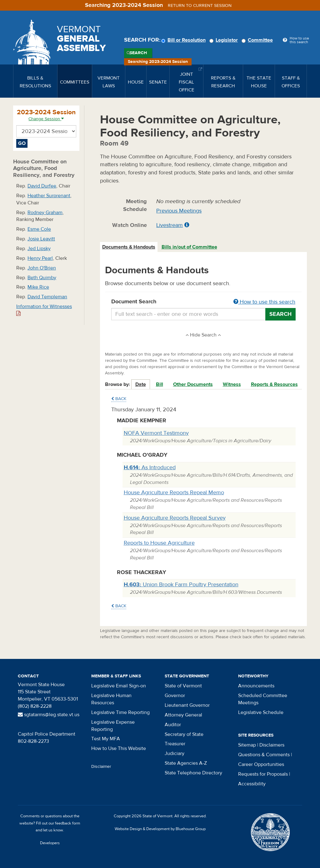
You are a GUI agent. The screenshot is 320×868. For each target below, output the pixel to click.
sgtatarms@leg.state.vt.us (49, 715)
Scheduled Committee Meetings (263, 699)
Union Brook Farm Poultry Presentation (181, 585)
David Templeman (47, 297)
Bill (160, 384)
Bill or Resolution (184, 40)
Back (119, 399)
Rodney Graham (45, 213)
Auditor (173, 725)
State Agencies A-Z (186, 763)
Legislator (225, 40)
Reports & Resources (274, 384)
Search (138, 53)
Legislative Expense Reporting (113, 726)
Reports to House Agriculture (159, 543)
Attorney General (183, 715)
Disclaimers (272, 745)
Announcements (256, 686)
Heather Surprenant (49, 196)
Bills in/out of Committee (189, 247)
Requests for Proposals (263, 774)
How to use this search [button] (264, 302)
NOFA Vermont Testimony (156, 433)
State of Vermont (183, 686)
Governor (175, 696)
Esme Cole (39, 229)
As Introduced (150, 467)
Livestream (170, 225)
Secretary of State (184, 734)
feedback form (68, 823)
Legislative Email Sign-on (119, 686)
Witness (232, 384)
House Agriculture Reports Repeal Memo (174, 493)
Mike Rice (38, 287)
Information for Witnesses (44, 310)
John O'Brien (42, 268)
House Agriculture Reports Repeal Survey (175, 518)
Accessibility (252, 784)
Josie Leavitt (41, 239)
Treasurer (175, 744)
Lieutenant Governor (187, 705)
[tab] (129, 247)
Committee (258, 40)
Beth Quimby (42, 278)
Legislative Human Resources (111, 699)
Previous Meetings (179, 211)
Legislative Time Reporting (120, 712)
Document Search (204, 302)
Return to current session (200, 6)
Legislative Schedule (261, 712)
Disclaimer (101, 767)
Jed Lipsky (39, 249)
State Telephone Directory (193, 773)
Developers (50, 843)
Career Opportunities (261, 764)
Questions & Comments (264, 755)
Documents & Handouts (129, 247)
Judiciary (175, 753)
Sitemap (247, 745)
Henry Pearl (40, 258)
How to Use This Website (119, 748)
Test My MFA (106, 739)
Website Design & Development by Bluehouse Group (160, 829)
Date (141, 384)
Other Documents (193, 384)
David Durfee (42, 186)
